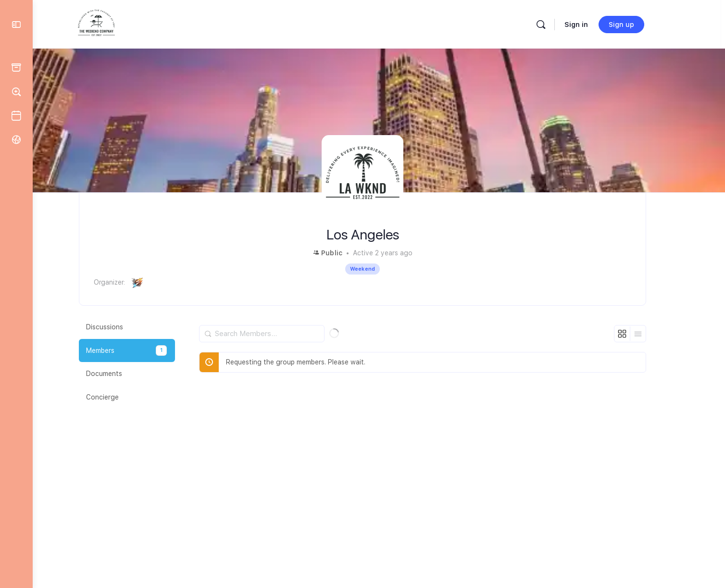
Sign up (640, 25)
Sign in (594, 25)
